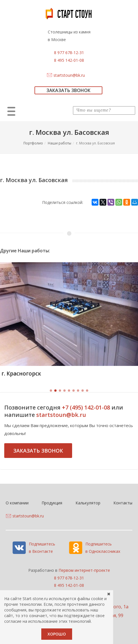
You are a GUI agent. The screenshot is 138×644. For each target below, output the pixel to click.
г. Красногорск (21, 374)
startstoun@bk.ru (69, 75)
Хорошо (57, 634)
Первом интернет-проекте (84, 570)
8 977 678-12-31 (69, 53)
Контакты (123, 503)
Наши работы (60, 143)
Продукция (52, 503)
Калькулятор (88, 503)
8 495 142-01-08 (69, 60)
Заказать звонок (38, 451)
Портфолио (33, 143)
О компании (17, 503)
